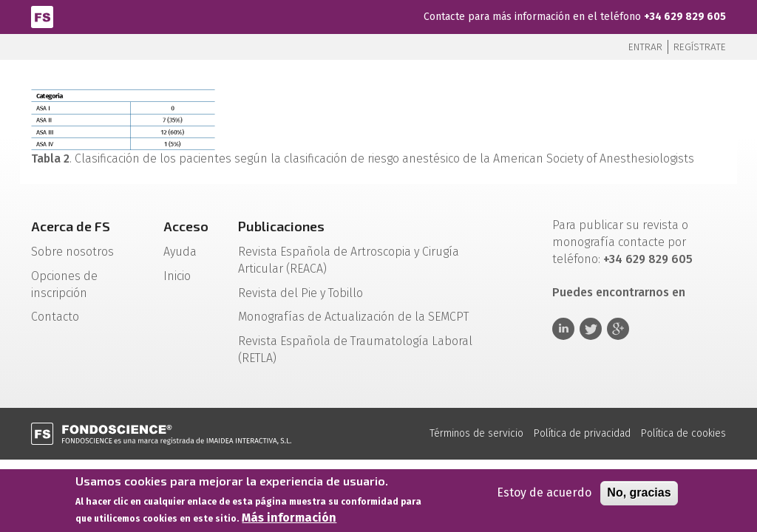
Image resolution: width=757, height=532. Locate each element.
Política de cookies (683, 433)
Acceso (186, 226)
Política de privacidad (582, 433)
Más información (289, 521)
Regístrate (700, 47)
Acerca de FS (71, 226)
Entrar (645, 47)
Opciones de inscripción (64, 284)
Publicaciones (281, 226)
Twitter (591, 329)
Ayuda (180, 252)
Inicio (177, 276)
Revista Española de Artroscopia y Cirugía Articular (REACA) (349, 260)
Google (618, 329)
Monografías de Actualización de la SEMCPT (353, 317)
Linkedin (563, 329)
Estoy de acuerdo (544, 495)
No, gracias (639, 495)
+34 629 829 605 (685, 17)
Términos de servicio (476, 433)
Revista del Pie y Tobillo (301, 293)
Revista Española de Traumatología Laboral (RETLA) (355, 349)
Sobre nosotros (72, 252)
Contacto (55, 317)
